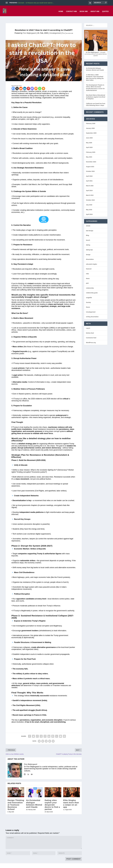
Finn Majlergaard (29, 29)
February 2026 (91, 119)
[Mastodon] (32, 84)
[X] (17, 84)
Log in (88, 324)
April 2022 (89, 172)
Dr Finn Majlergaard (92, 48)
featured (89, 265)
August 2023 (90, 162)
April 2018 (89, 210)
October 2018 (90, 196)
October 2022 (90, 167)
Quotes (105, 10)
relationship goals (92, 289)
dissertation (90, 255)
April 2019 (89, 186)
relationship (90, 284)
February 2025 (91, 148)
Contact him (71, 10)
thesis (88, 303)
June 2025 (89, 134)
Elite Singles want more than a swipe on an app (71, 799)
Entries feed (90, 329)
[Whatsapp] (40, 84)
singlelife (89, 293)
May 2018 (89, 205)
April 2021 (89, 177)
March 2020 (90, 181)
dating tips (89, 246)
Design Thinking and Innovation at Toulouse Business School (16, 800)
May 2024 (89, 153)
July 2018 (89, 201)
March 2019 (90, 191)
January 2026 (90, 124)
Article (88, 222)
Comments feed (91, 333)
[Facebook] (13, 84)
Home (61, 10)
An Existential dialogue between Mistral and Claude (34, 799)
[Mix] (36, 84)
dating (88, 241)
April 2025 (89, 143)
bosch (88, 236)
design (88, 250)
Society (88, 298)
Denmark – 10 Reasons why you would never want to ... (36, 3)
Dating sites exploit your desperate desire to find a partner (52, 800)
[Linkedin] (25, 84)
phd (87, 279)
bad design (90, 226)
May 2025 (89, 138)
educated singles (92, 260)
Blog (88, 231)
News (88, 274)
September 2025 (91, 129)
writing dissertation (92, 312)
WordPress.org (91, 338)
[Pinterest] (28, 84)
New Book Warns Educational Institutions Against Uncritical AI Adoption (96, 93)
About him (95, 10)
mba (87, 269)
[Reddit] (21, 84)
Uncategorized (55, 29)
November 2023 (91, 158)
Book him (84, 10)
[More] (43, 84)
